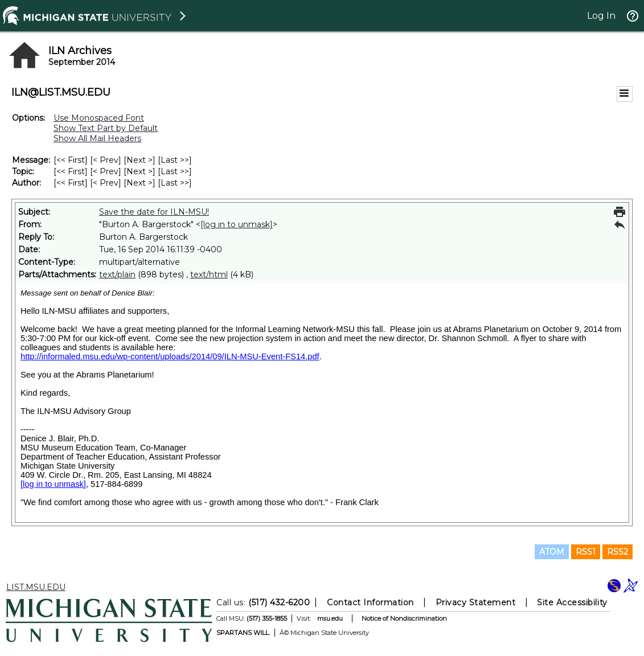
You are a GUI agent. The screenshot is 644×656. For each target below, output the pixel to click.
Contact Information (370, 602)
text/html (209, 274)
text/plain (117, 274)
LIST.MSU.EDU (36, 587)
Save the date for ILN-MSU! (154, 212)
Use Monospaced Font (99, 118)
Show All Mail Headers (97, 138)
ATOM (552, 552)
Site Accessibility (572, 602)
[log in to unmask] (237, 224)
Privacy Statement (476, 602)
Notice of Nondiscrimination (404, 618)
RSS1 (586, 552)
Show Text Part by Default (106, 128)
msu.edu (330, 618)
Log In (601, 16)
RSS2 (618, 552)
